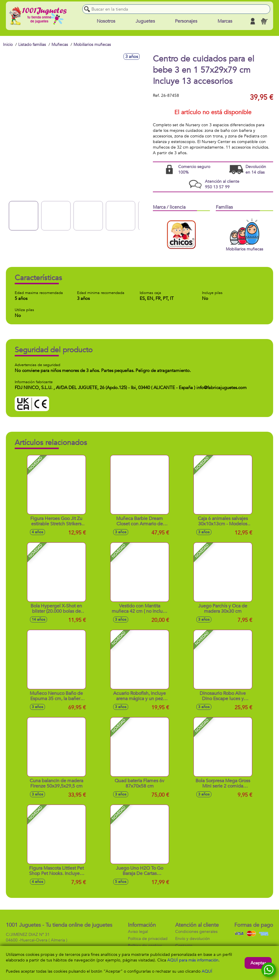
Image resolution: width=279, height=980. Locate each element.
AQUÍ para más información (193, 960)
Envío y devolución (193, 939)
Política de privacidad (148, 939)
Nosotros (106, 21)
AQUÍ (207, 971)
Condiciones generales (196, 932)
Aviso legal (138, 932)
